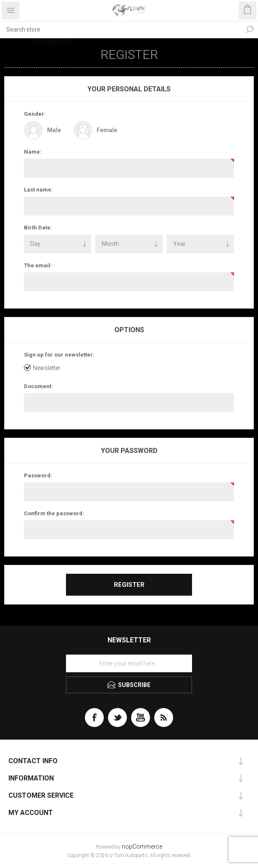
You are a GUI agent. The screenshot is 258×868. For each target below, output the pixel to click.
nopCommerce (142, 847)
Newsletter (47, 368)
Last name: (38, 190)
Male (54, 130)
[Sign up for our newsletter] (129, 663)
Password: (38, 475)
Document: (38, 386)
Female (107, 130)
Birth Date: (38, 228)
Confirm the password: (54, 513)
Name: (33, 152)
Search (250, 29)
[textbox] (121, 29)
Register (129, 585)
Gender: (35, 114)
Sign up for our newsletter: (59, 355)
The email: (38, 265)
